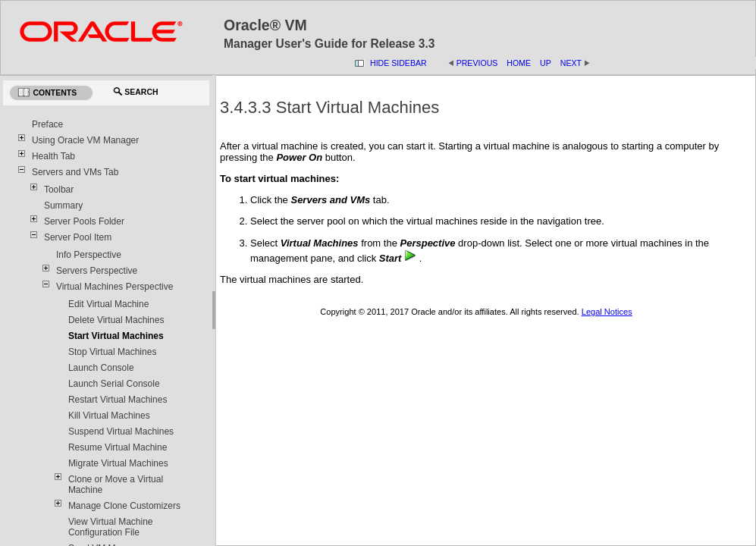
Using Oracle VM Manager (85, 140)
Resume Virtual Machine (118, 447)
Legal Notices (607, 312)
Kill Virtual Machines (109, 416)
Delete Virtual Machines (116, 320)
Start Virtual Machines (116, 336)
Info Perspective (89, 255)
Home (519, 63)
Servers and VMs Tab (75, 172)
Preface (47, 124)
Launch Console (101, 368)
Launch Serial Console (114, 384)
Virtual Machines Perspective (115, 287)
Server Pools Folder (84, 221)
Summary (63, 206)
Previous (477, 63)
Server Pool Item (78, 237)
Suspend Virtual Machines (121, 431)
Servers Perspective (97, 271)
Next (571, 63)
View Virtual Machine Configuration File (111, 527)
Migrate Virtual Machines (118, 463)
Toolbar (59, 190)
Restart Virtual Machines (118, 400)
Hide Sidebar (398, 63)
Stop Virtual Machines (113, 352)
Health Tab (53, 156)
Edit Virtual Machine (109, 304)
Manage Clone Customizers (124, 506)
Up (546, 63)
